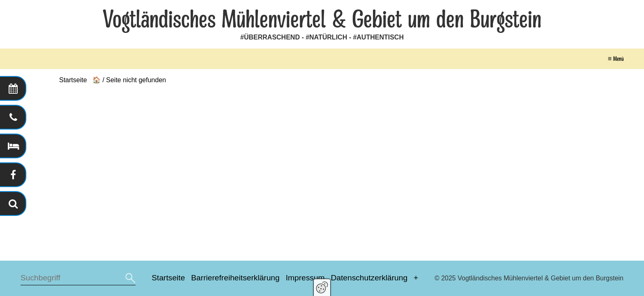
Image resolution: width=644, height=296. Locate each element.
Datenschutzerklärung (369, 278)
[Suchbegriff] (78, 278)
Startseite (168, 278)
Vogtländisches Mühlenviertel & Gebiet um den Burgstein (322, 20)
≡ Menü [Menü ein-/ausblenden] (616, 59)
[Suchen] (129, 278)
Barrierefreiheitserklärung (235, 278)
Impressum (305, 278)
